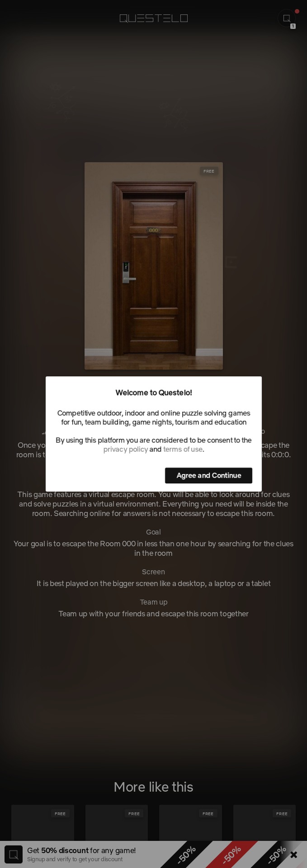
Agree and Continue (209, 475)
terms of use (183, 449)
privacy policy (125, 449)
